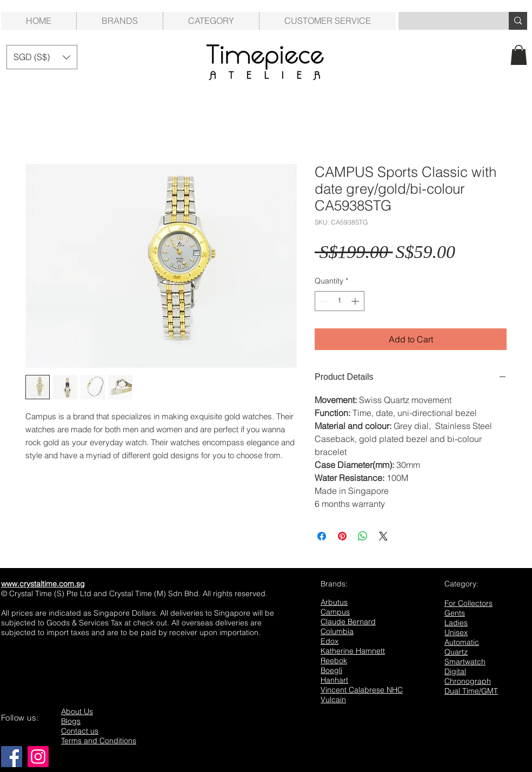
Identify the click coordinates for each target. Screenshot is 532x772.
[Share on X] (383, 536)
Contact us (80, 731)
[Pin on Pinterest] (342, 536)
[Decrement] (323, 301)
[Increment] (356, 301)
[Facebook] (12, 757)
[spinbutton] (340, 301)
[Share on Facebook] (322, 536)
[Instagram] (38, 757)
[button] (211, 21)
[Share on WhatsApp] (363, 536)
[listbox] (42, 57)
